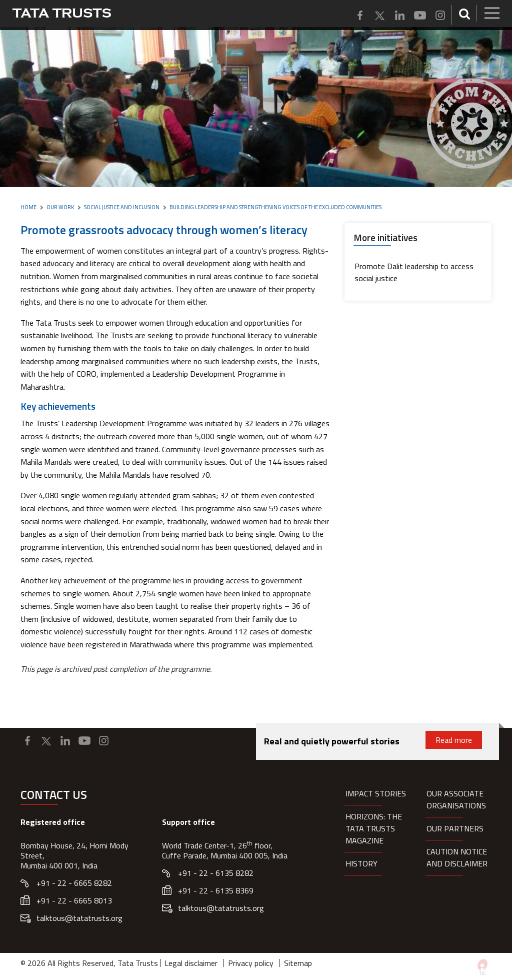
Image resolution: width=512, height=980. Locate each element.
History (361, 863)
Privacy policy (251, 963)
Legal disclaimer (191, 963)
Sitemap (298, 963)
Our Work (60, 207)
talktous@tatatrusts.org (79, 918)
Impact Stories (376, 793)
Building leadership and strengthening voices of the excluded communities (275, 207)
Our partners (455, 828)
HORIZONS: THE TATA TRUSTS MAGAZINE (374, 828)
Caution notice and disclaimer (457, 857)
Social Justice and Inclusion (122, 207)
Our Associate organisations (456, 799)
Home (28, 207)
